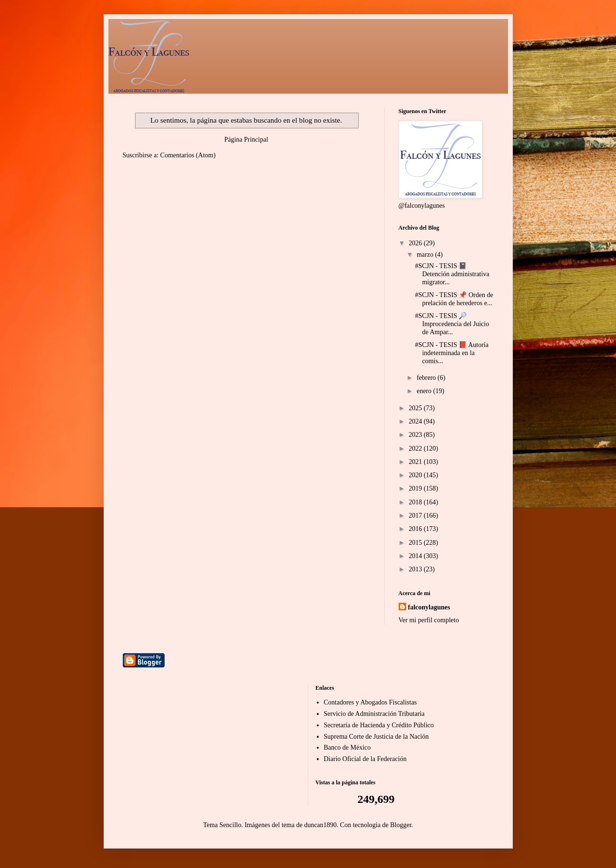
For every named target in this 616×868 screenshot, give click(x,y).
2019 (416, 488)
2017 (416, 516)
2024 (416, 421)
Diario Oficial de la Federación (365, 759)
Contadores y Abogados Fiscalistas (371, 702)
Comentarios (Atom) (188, 155)
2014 (416, 556)
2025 (416, 408)
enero (425, 391)
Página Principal (246, 140)
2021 (416, 462)
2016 (416, 529)
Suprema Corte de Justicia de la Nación (376, 737)
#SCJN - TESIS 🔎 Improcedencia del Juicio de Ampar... (452, 324)
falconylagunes (429, 607)
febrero (427, 378)
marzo (426, 255)
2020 (416, 475)
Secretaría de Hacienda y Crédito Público (379, 725)
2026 (416, 243)
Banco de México (347, 747)
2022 (416, 448)
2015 (416, 543)
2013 (416, 569)
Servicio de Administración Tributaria (374, 714)
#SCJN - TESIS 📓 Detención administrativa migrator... (452, 274)
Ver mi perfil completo (429, 620)
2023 (416, 435)
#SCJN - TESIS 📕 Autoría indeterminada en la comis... (451, 353)
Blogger (401, 825)
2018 (416, 502)
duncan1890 (320, 825)
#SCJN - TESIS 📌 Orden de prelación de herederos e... (454, 299)
